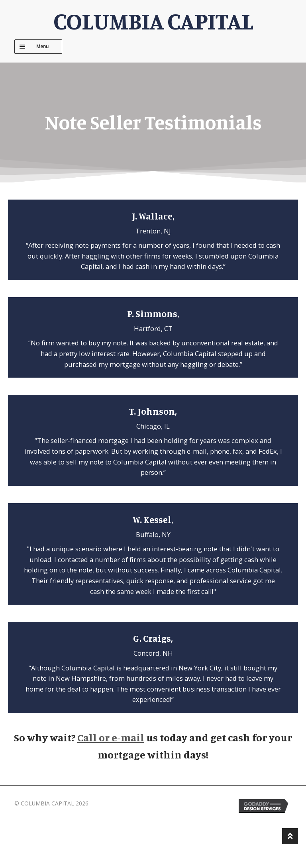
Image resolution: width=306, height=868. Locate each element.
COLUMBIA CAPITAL (153, 21)
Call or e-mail (111, 737)
